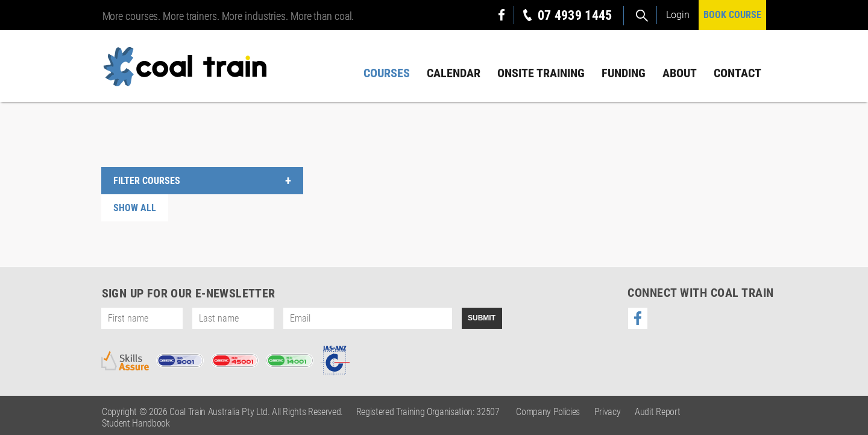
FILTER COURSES (147, 181)
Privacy (608, 412)
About (680, 73)
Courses (387, 73)
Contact (737, 73)
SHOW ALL (135, 208)
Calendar (454, 73)
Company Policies (548, 412)
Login (678, 15)
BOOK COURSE (732, 15)
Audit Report (657, 412)
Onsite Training (541, 73)
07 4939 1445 (575, 15)
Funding (624, 73)
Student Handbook (136, 423)
